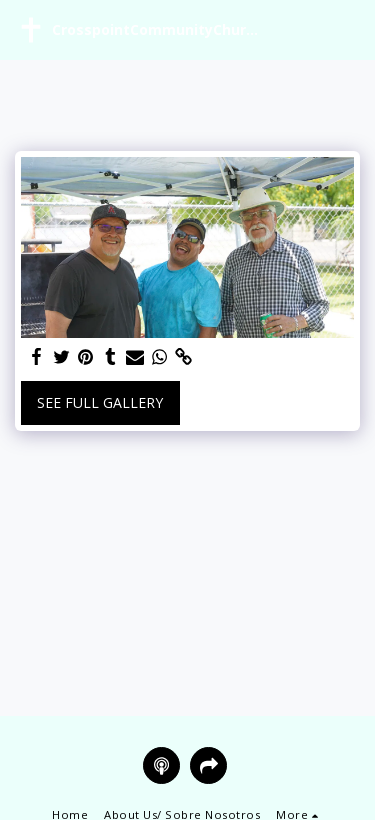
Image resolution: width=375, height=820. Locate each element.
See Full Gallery (100, 402)
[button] (348, 30)
